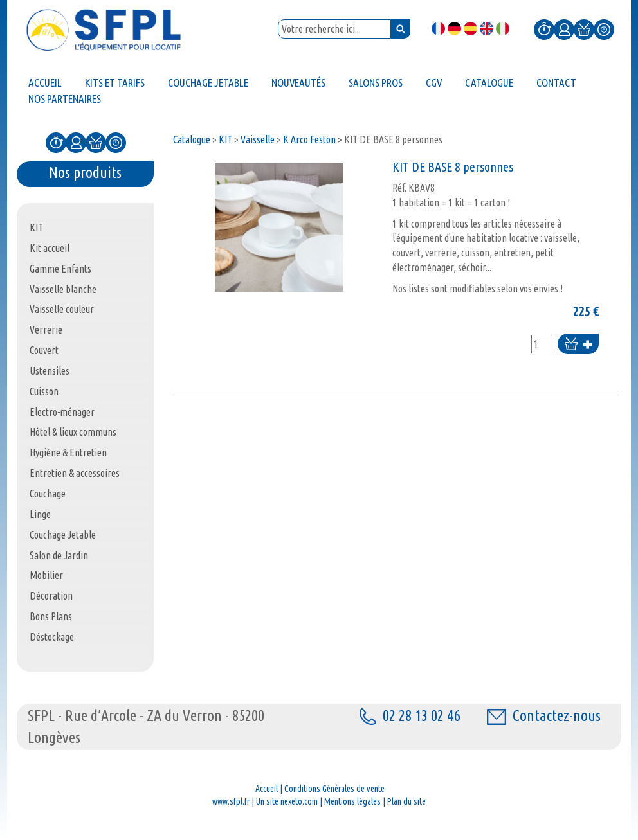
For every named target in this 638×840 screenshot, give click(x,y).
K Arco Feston (309, 139)
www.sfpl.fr (231, 801)
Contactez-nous (544, 716)
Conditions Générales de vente (334, 789)
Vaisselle (258, 139)
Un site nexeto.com (287, 801)
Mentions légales (352, 801)
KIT (225, 139)
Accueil (267, 789)
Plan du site (406, 801)
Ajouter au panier (578, 345)
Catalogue (192, 139)
